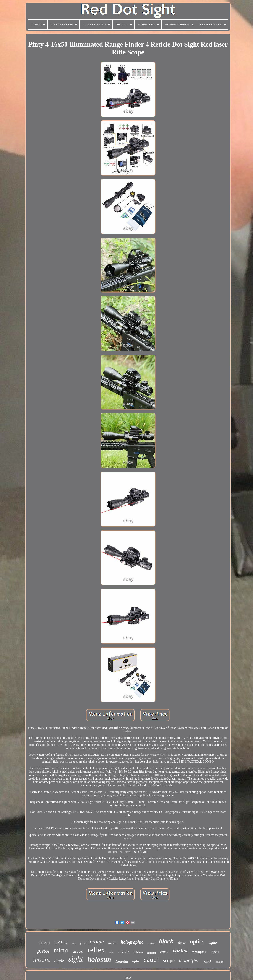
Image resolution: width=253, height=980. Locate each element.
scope (169, 961)
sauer (151, 959)
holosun (99, 959)
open (215, 952)
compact (124, 952)
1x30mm (61, 943)
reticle (97, 942)
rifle (74, 944)
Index (128, 978)
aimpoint (151, 953)
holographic (132, 942)
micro (61, 950)
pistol (43, 951)
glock (82, 943)
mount (42, 960)
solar (112, 952)
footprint (122, 962)
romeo (112, 943)
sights (213, 943)
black (166, 941)
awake (219, 962)
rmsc (164, 952)
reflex (96, 950)
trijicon (44, 943)
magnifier (189, 960)
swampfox (199, 952)
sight (76, 959)
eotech (207, 962)
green (78, 951)
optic (136, 961)
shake (182, 943)
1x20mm (138, 952)
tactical (151, 944)
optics (197, 941)
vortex (180, 951)
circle (59, 961)
